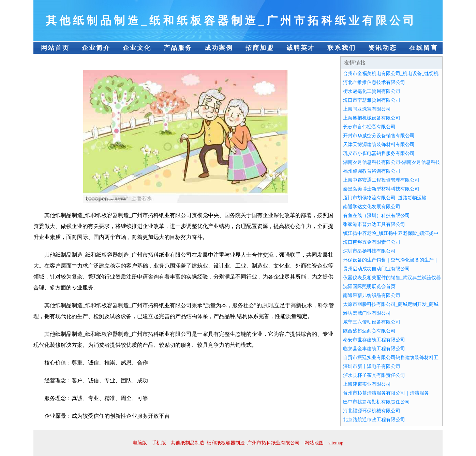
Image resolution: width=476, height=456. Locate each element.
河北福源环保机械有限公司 (372, 411)
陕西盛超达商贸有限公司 (369, 331)
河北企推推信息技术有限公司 (374, 82)
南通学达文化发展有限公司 (372, 207)
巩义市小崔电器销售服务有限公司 (379, 153)
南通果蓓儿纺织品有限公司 (372, 295)
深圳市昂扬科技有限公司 (369, 251)
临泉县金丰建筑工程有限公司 (374, 349)
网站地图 (314, 443)
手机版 (159, 443)
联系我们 (342, 48)
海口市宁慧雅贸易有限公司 (372, 100)
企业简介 (96, 48)
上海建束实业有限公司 (367, 384)
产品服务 (178, 48)
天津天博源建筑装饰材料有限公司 (379, 145)
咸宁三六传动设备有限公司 (372, 322)
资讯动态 (383, 48)
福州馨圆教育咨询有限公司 (372, 171)
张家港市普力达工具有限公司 (374, 224)
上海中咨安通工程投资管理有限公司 (381, 180)
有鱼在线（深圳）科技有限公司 (376, 216)
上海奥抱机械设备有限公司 (372, 118)
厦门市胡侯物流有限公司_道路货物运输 (385, 198)
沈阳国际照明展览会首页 (369, 287)
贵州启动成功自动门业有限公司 (376, 269)
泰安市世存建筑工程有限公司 (374, 340)
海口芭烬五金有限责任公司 (372, 242)
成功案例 (219, 48)
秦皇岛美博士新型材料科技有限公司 (381, 189)
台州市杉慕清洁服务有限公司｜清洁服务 (386, 393)
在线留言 (423, 48)
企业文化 (137, 48)
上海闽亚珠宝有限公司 (367, 109)
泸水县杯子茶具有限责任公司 (374, 375)
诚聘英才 (301, 48)
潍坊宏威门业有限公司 (367, 313)
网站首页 (55, 48)
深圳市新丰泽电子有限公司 (372, 366)
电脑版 (140, 443)
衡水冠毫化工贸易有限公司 (372, 91)
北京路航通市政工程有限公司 (374, 420)
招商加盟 (260, 48)
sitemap (336, 443)
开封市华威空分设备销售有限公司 (379, 136)
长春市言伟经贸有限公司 (369, 127)
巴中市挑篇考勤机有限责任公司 (376, 402)
